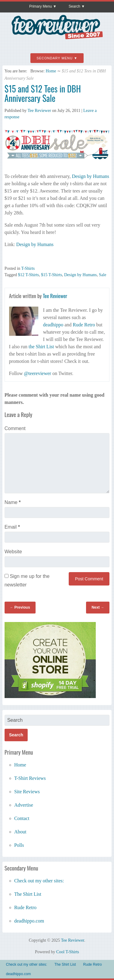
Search (74, 6)
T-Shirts (28, 268)
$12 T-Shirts (28, 275)
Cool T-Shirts (68, 952)
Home (51, 71)
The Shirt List (28, 894)
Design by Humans (90, 176)
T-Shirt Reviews (30, 778)
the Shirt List (41, 347)
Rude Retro (84, 325)
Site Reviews (27, 792)
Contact (22, 818)
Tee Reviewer (39, 111)
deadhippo (53, 325)
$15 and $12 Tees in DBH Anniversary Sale (43, 93)
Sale (102, 275)
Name (13, 502)
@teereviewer (38, 373)
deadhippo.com (29, 921)
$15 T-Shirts (52, 275)
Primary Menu (41, 6)
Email (12, 527)
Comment (15, 428)
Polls (19, 845)
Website (13, 552)
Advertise (24, 805)
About (20, 832)
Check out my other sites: (39, 881)
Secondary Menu (55, 58)
